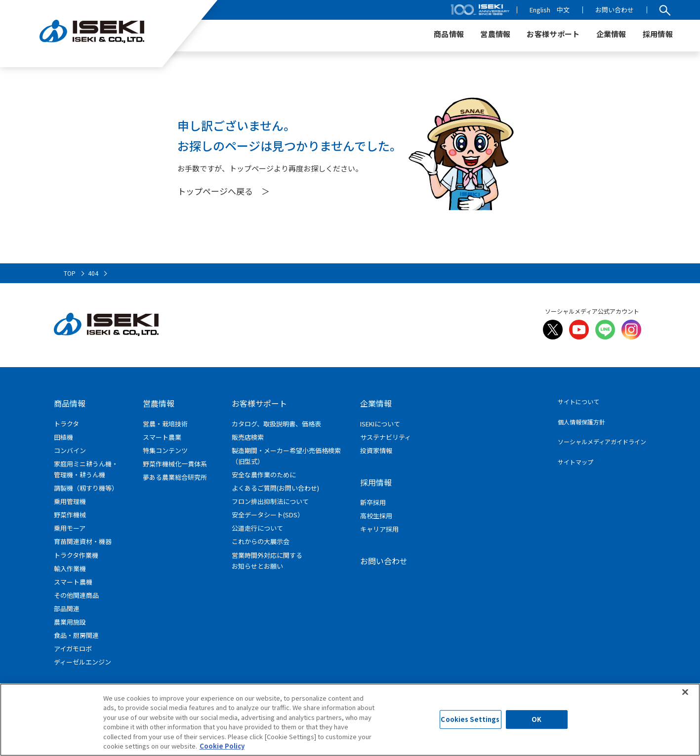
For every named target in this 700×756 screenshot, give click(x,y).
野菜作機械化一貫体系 (175, 464)
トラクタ (66, 424)
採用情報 (376, 482)
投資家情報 (376, 450)
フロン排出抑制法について (270, 501)
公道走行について (257, 528)
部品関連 (67, 609)
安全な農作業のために (264, 475)
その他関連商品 (76, 595)
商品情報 (70, 403)
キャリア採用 (379, 529)
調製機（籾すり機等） (86, 488)
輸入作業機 (70, 568)
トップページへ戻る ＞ (224, 191)
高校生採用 (376, 516)
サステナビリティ (386, 437)
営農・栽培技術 (165, 424)
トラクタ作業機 (76, 555)
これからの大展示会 (261, 541)
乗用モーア (70, 528)
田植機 (63, 437)
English (540, 10)
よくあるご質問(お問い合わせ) (275, 488)
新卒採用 (373, 502)
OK (536, 720)
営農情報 (159, 403)
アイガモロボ (73, 649)
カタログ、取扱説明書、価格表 (276, 424)
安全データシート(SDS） (268, 515)
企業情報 (376, 403)
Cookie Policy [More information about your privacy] (222, 746)
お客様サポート (259, 403)
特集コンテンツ (165, 450)
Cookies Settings (470, 720)
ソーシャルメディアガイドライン (602, 441)
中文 (563, 10)
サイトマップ (576, 462)
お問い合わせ (615, 10)
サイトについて (578, 401)
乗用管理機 (70, 501)
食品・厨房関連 (76, 635)
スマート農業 (162, 437)
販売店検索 (248, 437)
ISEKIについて (380, 424)
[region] (350, 720)
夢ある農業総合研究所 (175, 477)
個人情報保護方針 (581, 422)
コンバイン (70, 450)
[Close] (685, 692)
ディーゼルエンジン (82, 662)
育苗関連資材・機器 (83, 541)
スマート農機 (73, 582)
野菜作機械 (70, 515)
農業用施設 (70, 622)
